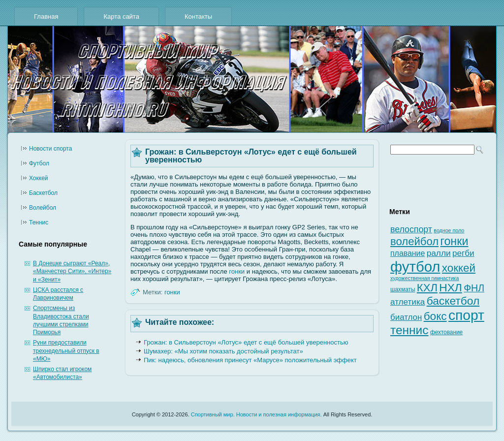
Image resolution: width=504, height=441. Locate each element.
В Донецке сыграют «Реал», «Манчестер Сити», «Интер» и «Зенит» (72, 271)
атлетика (408, 302)
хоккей (459, 268)
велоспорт (411, 229)
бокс (435, 316)
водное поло (449, 230)
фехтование (446, 332)
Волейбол (43, 208)
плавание (408, 253)
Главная (46, 16)
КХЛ (427, 288)
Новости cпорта (50, 149)
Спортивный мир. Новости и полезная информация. (256, 414)
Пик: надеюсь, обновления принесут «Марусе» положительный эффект (250, 360)
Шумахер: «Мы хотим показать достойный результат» (223, 351)
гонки (237, 271)
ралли (439, 253)
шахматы (403, 289)
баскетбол (453, 301)
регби (463, 253)
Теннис (39, 222)
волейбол (414, 241)
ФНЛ (474, 288)
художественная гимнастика (425, 278)
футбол (415, 267)
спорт (466, 315)
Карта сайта (121, 16)
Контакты (198, 16)
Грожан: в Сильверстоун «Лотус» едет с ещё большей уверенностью (246, 342)
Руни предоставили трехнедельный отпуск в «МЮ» (66, 351)
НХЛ (451, 287)
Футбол (39, 163)
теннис (409, 330)
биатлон (406, 317)
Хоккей (39, 178)
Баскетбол (43, 193)
